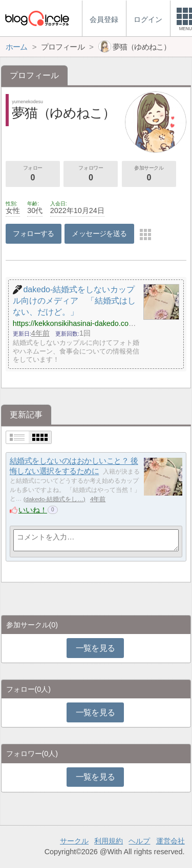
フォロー (33, 174)
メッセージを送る (99, 233)
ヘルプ (139, 841)
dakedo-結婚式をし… (55, 499)
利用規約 (109, 841)
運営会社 (170, 841)
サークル (74, 841)
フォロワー (91, 174)
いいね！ (33, 510)
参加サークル (149, 174)
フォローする (34, 233)
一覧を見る (95, 648)
